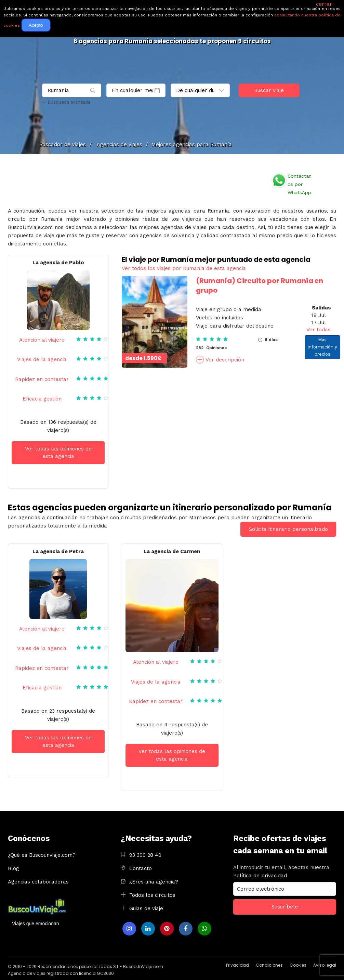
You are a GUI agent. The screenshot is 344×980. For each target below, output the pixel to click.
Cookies (298, 965)
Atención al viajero (42, 340)
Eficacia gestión (42, 399)
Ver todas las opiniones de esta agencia (58, 453)
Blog (14, 868)
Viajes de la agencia (42, 359)
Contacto (141, 868)
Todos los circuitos (152, 895)
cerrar (324, 4)
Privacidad (237, 965)
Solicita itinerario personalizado (288, 529)
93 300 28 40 (145, 855)
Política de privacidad (260, 876)
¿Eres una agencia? (154, 882)
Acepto (36, 25)
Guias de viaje (146, 908)
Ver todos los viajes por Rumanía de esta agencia (184, 268)
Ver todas (319, 330)
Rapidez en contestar (42, 379)
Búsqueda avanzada (66, 102)
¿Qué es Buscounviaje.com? (42, 855)
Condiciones (269, 965)
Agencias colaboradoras (38, 882)
